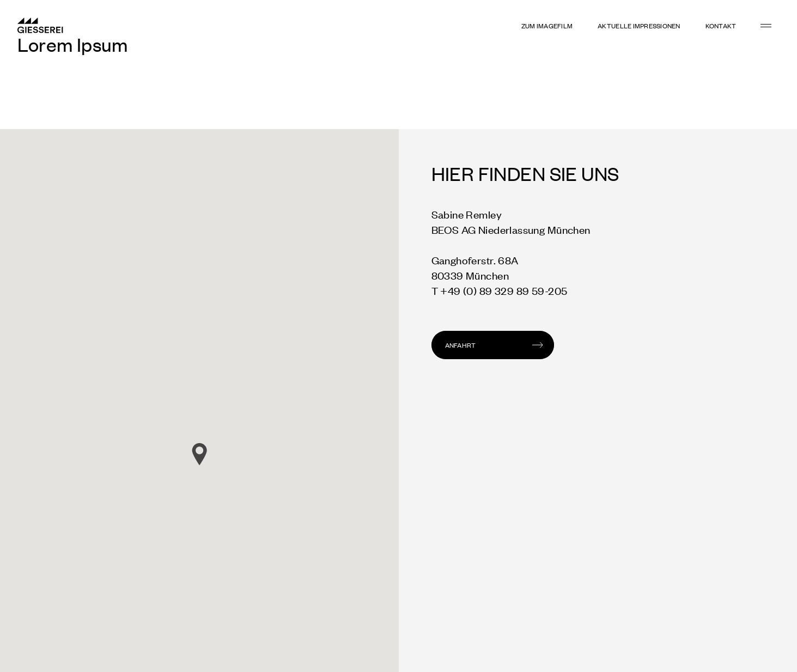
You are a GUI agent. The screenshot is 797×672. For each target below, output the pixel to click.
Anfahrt (461, 345)
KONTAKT (721, 26)
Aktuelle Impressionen (639, 26)
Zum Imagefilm (547, 26)
